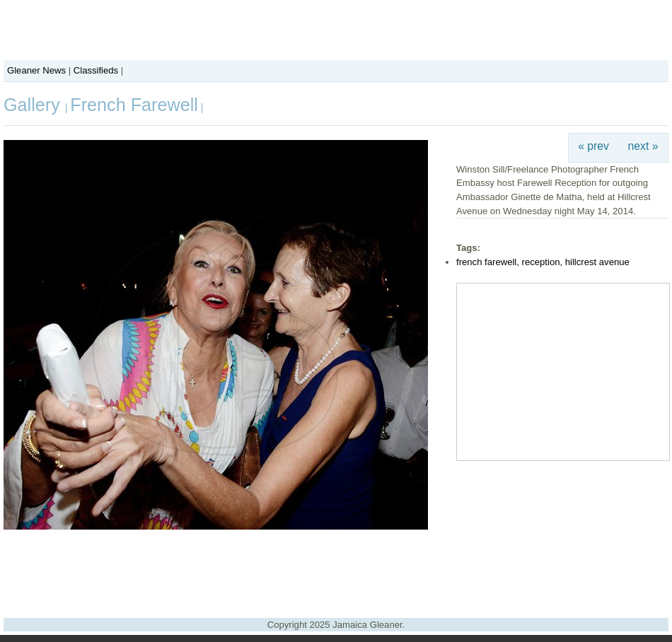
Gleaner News (36, 70)
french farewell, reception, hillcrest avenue (543, 262)
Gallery (34, 105)
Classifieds (96, 70)
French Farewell (134, 105)
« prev (593, 146)
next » (643, 146)
